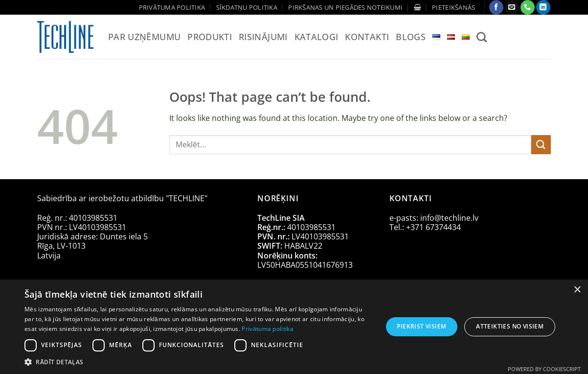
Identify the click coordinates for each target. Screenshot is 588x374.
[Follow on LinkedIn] (543, 7)
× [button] (577, 290)
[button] (453, 7)
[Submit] (541, 145)
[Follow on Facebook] (496, 7)
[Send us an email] (512, 7)
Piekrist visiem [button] (421, 326)
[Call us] (528, 7)
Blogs (411, 37)
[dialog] (294, 327)
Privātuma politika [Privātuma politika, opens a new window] (267, 329)
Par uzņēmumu (144, 37)
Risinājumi (263, 37)
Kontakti (367, 37)
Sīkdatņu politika (247, 7)
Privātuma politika (172, 7)
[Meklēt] (482, 37)
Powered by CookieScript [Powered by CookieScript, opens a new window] (544, 369)
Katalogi (317, 37)
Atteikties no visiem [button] (510, 326)
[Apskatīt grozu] (418, 7)
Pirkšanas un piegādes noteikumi (345, 7)
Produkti (210, 37)
